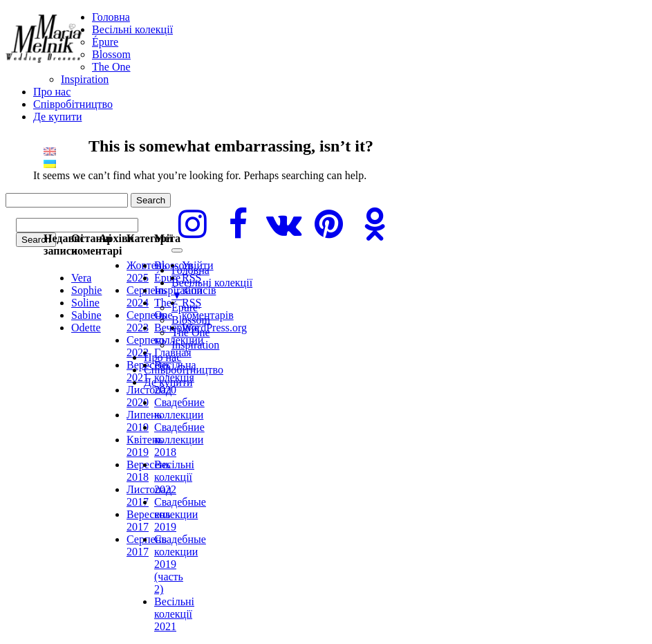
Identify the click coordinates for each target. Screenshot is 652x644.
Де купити (57, 117)
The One (111, 67)
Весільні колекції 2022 (174, 477)
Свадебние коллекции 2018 (179, 440)
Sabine (86, 315)
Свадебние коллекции (179, 408)
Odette (86, 328)
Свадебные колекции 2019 (180, 514)
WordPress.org (214, 328)
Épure (105, 42)
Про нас (52, 92)
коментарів (208, 309)
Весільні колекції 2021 (174, 614)
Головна (111, 17)
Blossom (111, 54)
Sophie (86, 290)
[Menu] (177, 250)
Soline (85, 303)
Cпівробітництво (73, 104)
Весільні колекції (132, 29)
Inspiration (85, 79)
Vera (81, 278)
